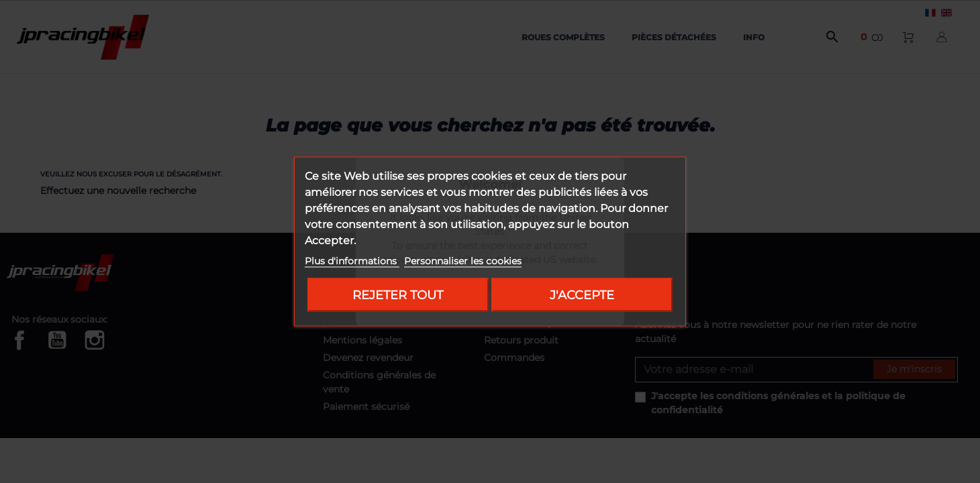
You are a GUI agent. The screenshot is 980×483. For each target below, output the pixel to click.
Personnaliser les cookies (463, 261)
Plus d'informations (352, 261)
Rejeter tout (398, 295)
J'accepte (582, 295)
